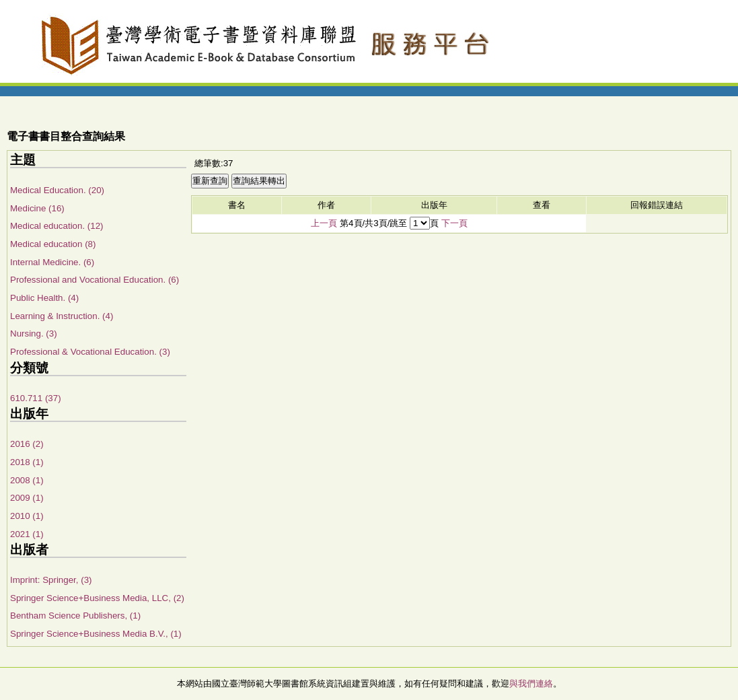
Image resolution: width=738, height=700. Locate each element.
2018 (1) (27, 462)
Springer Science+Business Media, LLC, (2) (97, 598)
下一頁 (454, 223)
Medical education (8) (53, 244)
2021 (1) (27, 534)
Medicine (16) (37, 208)
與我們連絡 (531, 684)
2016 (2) (27, 444)
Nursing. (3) (34, 334)
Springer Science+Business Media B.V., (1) (96, 634)
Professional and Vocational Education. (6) (95, 280)
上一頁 (324, 223)
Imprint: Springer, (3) (51, 580)
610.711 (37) (36, 398)
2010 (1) (27, 516)
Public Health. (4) (44, 298)
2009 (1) (27, 498)
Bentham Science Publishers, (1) (75, 616)
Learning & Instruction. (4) (62, 316)
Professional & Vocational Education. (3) (90, 352)
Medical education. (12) (57, 226)
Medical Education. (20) (57, 190)
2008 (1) (27, 480)
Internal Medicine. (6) (52, 262)
